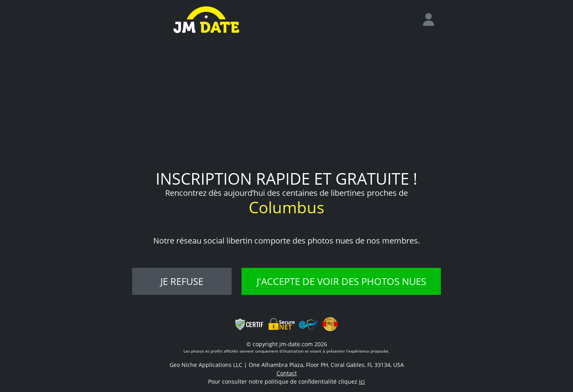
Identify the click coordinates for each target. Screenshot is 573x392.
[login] (432, 20)
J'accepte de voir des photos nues (341, 281)
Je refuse (182, 281)
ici (362, 381)
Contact (287, 373)
